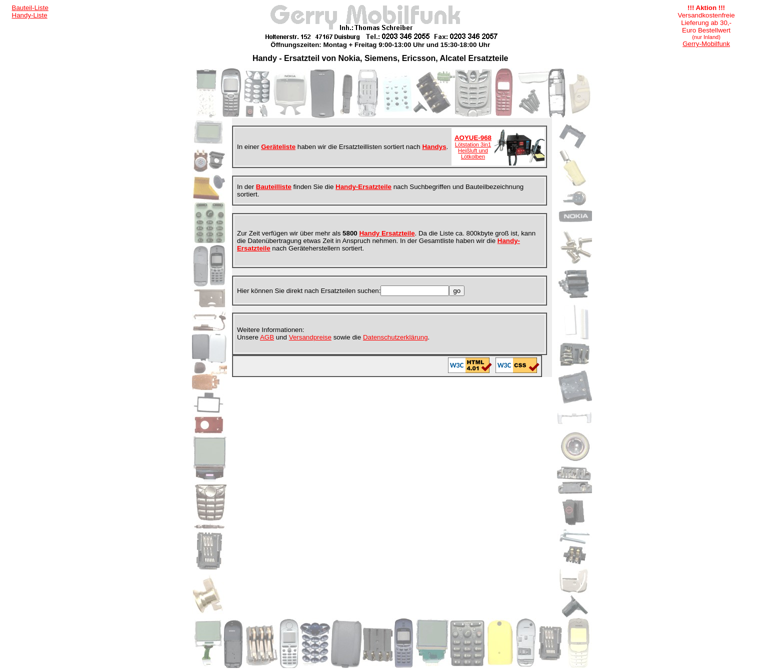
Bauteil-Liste (30, 8)
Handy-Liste (30, 15)
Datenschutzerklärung (395, 337)
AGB (267, 337)
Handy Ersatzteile (387, 233)
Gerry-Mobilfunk (706, 44)
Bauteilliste (274, 187)
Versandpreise (310, 337)
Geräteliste (278, 147)
